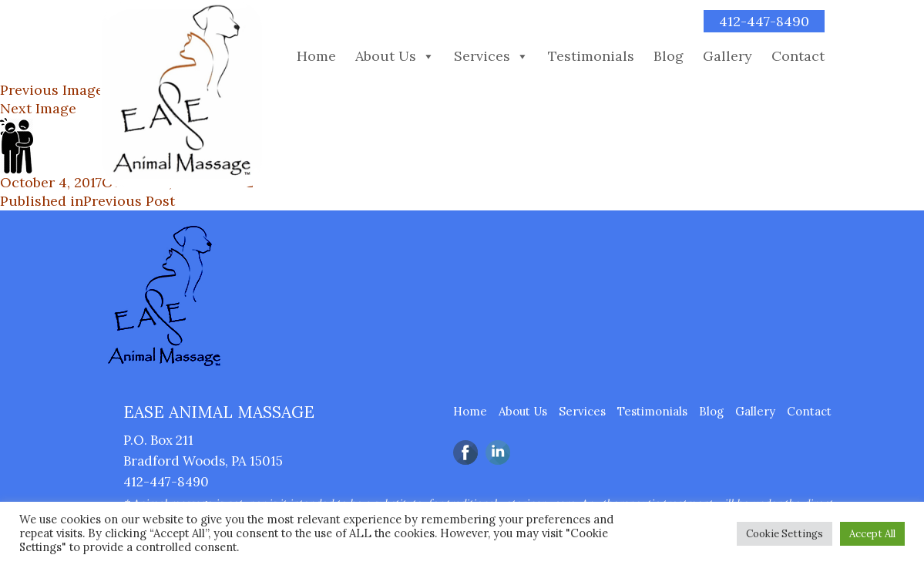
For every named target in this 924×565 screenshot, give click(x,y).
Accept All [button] (872, 534)
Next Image (38, 108)
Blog (669, 56)
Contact (798, 56)
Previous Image (52, 90)
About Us (386, 56)
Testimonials (591, 56)
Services (482, 56)
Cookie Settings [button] (785, 534)
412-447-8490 (764, 21)
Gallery (727, 56)
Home (316, 56)
